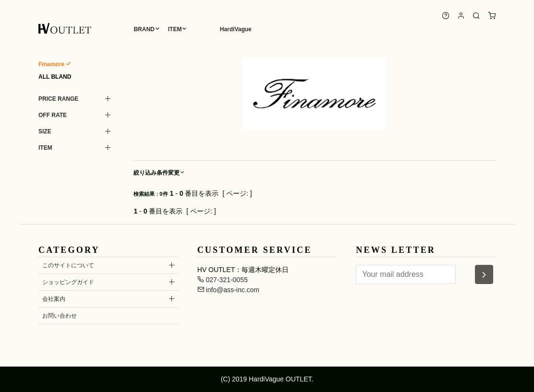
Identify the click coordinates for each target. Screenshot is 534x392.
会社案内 (54, 299)
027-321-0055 (223, 280)
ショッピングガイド (68, 282)
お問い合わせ (60, 316)
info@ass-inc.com (228, 290)
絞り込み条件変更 (159, 173)
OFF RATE (53, 115)
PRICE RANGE (58, 99)
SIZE (45, 131)
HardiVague (236, 29)
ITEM (175, 29)
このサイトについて (68, 265)
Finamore (51, 64)
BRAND (144, 29)
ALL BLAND (55, 77)
